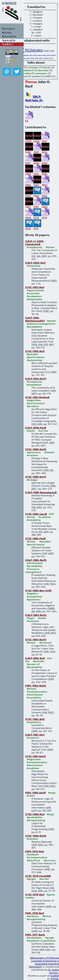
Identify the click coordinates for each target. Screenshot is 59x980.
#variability (34, 697)
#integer (32, 480)
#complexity (34, 247)
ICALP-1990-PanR (36, 428)
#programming (36, 820)
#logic (31, 618)
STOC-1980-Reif (35, 814)
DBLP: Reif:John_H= (34, 98)
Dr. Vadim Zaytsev (54, 971)
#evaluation (34, 296)
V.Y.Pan (52, 51)
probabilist (27, 70)
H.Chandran (54, 55)
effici (48, 76)
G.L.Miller (41, 58)
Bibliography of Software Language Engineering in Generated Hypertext (45, 961)
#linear (50, 247)
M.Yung (51, 58)
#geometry (34, 452)
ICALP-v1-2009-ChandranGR (35, 243)
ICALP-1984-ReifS (36, 560)
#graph (51, 321)
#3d (51, 514)
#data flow (33, 860)
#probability (34, 327)
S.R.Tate (46, 51)
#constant (33, 293)
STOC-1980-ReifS (36, 836)
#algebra (32, 593)
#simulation (34, 385)
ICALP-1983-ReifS (36, 615)
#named (49, 452)
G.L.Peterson (44, 55)
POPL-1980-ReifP (36, 793)
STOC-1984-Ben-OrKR (38, 590)
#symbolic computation (41, 941)
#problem (33, 406)
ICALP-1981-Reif (35, 735)
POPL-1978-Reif (35, 913)
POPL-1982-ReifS (36, 686)
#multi (31, 431)
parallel (26, 73)
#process (50, 860)
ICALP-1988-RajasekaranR (41, 492)
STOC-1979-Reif (35, 894)
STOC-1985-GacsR (36, 514)
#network (33, 621)
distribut (43, 70)
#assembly (34, 266)
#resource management (33, 570)
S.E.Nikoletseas (46, 58)
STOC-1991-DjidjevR (37, 397)
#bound (31, 689)
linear (47, 67)
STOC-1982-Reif (35, 719)
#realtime (45, 517)
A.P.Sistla (34, 55)
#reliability (34, 520)
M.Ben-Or (28, 58)
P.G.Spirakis (34, 50)
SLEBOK (55, 976)
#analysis (33, 854)
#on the (43, 431)
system (36, 76)
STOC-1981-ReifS (35, 756)
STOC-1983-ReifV (36, 640)
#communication (37, 692)
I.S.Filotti (36, 58)
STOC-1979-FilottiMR (38, 876)
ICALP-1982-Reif (35, 658)
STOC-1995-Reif (35, 351)
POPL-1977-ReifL (35, 935)
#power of (33, 664)
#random (32, 455)
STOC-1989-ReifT (36, 477)
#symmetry (34, 722)
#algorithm (34, 400)
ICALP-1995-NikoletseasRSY (35, 319)
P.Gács (31, 55)
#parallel (32, 354)
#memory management (41, 324)
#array (31, 517)
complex (33, 67)
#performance (36, 357)
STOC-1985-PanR (35, 538)
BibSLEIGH (35, 967)
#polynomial (34, 299)
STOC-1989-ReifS (36, 449)
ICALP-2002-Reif (35, 263)
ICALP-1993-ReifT (36, 379)
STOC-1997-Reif (35, 287)
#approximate (35, 290)
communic (41, 73)
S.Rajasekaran (26, 55)
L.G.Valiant (39, 55)
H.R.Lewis (49, 55)
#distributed (35, 563)
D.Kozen (33, 58)
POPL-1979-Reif (35, 851)
